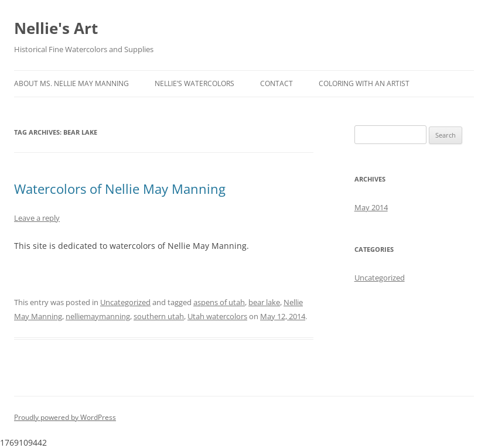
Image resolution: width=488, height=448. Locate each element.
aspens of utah (219, 302)
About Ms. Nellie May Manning (71, 83)
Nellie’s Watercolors (194, 83)
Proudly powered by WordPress (65, 417)
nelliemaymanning (98, 316)
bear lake (264, 302)
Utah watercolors (217, 316)
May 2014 (371, 207)
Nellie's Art (56, 28)
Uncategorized (125, 302)
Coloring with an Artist (364, 83)
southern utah (159, 316)
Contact (277, 83)
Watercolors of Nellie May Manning (120, 189)
